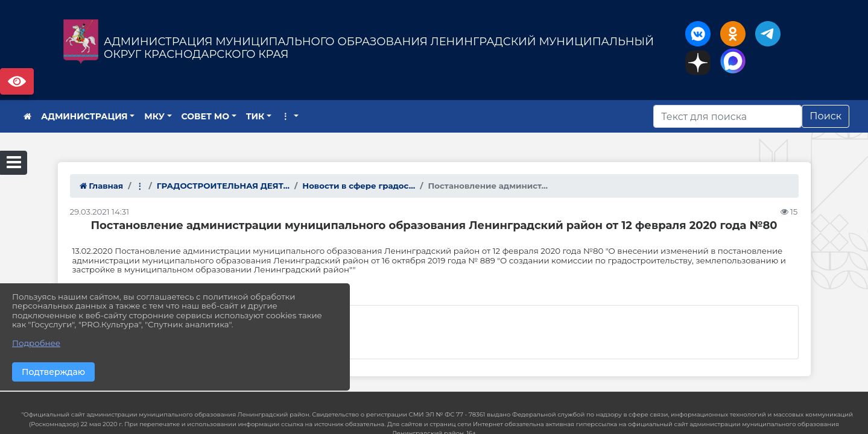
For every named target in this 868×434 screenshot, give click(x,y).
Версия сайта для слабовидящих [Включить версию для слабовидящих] (17, 81)
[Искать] (727, 116)
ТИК (255, 116)
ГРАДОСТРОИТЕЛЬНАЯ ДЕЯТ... (223, 186)
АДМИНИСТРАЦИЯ (84, 116)
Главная (102, 186)
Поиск (825, 116)
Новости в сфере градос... (359, 186)
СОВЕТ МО (206, 116)
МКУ (154, 116)
